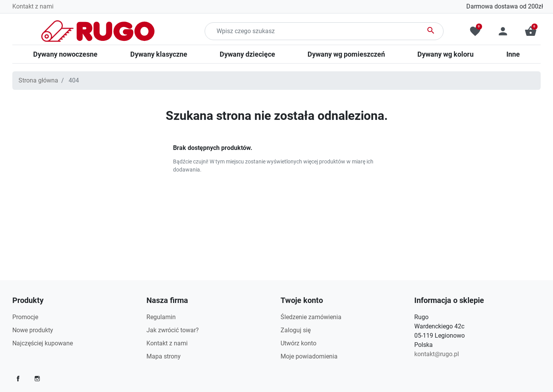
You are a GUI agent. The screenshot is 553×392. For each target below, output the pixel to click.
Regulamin (161, 317)
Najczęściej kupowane (43, 343)
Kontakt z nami (33, 6)
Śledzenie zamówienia (311, 317)
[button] (531, 31)
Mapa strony (164, 356)
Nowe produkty (33, 330)
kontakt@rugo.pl (437, 354)
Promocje (25, 317)
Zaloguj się (296, 330)
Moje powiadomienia (309, 356)
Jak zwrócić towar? (173, 330)
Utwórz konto (298, 343)
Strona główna (38, 80)
